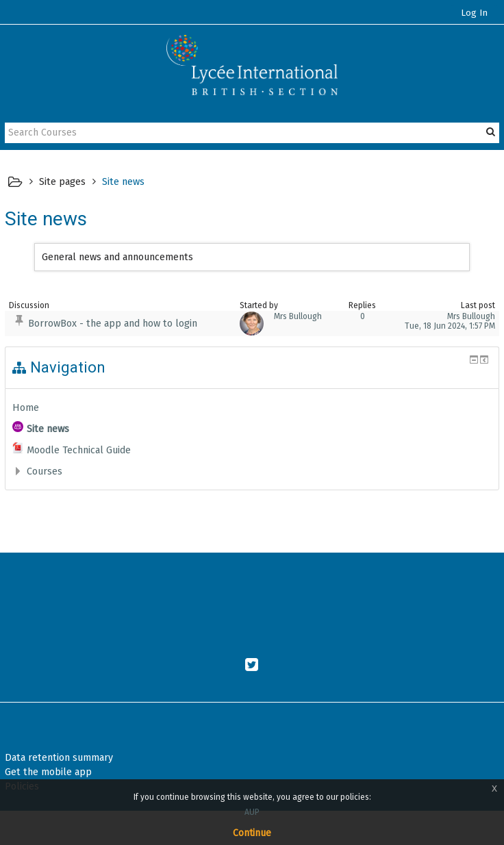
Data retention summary (59, 758)
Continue (252, 833)
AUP (252, 812)
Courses (45, 471)
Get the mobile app (48, 772)
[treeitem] (252, 407)
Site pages (62, 181)
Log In (474, 13)
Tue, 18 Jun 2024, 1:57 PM (450, 326)
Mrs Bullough (298, 316)
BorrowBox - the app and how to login (113, 323)
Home (26, 407)
